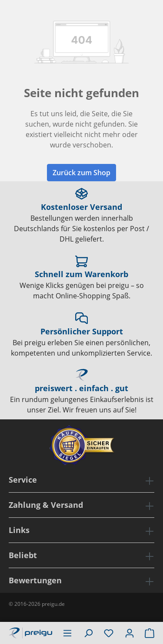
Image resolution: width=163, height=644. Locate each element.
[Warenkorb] (150, 633)
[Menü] (67, 633)
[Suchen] (88, 633)
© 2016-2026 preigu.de (37, 604)
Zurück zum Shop (81, 173)
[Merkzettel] (109, 633)
